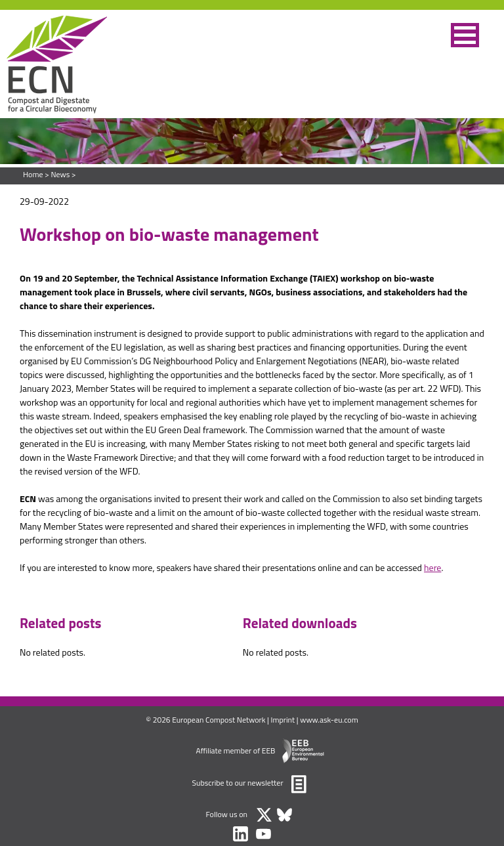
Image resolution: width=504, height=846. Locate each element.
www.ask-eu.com (329, 720)
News (60, 174)
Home (33, 174)
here (432, 567)
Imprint (283, 720)
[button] (465, 35)
